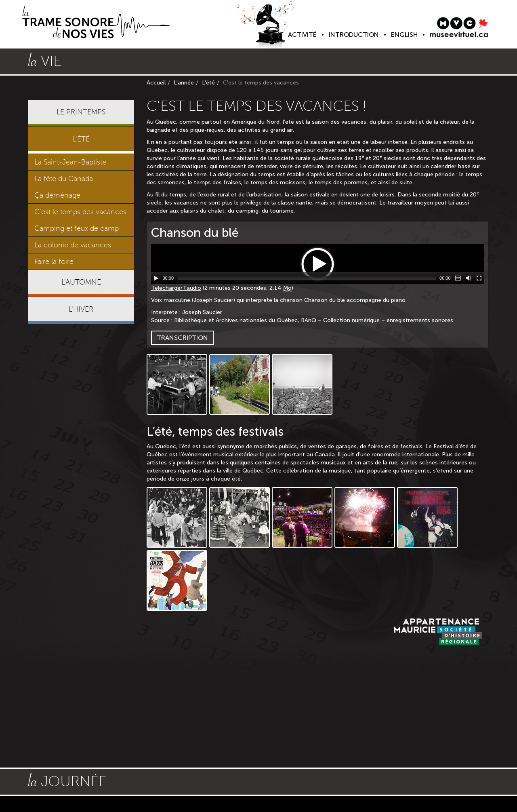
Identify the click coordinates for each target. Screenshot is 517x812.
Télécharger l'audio (176, 288)
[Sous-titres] (458, 278)
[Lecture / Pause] (156, 278)
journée (67, 780)
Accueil (156, 83)
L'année (184, 83)
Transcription (182, 338)
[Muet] (469, 278)
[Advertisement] (81, 453)
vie (45, 60)
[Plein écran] (479, 278)
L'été (208, 83)
